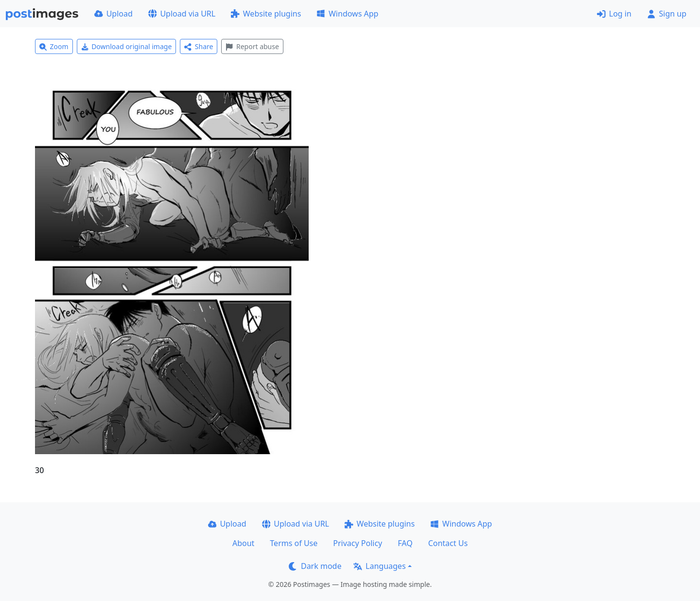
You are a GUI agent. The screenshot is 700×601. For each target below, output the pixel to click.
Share (199, 46)
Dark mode (315, 566)
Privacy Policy (358, 543)
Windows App (347, 14)
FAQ (405, 543)
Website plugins (266, 14)
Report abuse (252, 46)
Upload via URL (182, 14)
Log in (614, 14)
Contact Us (448, 543)
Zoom (54, 46)
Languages (379, 566)
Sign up (667, 14)
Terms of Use (294, 543)
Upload (114, 14)
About (243, 543)
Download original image (127, 46)
